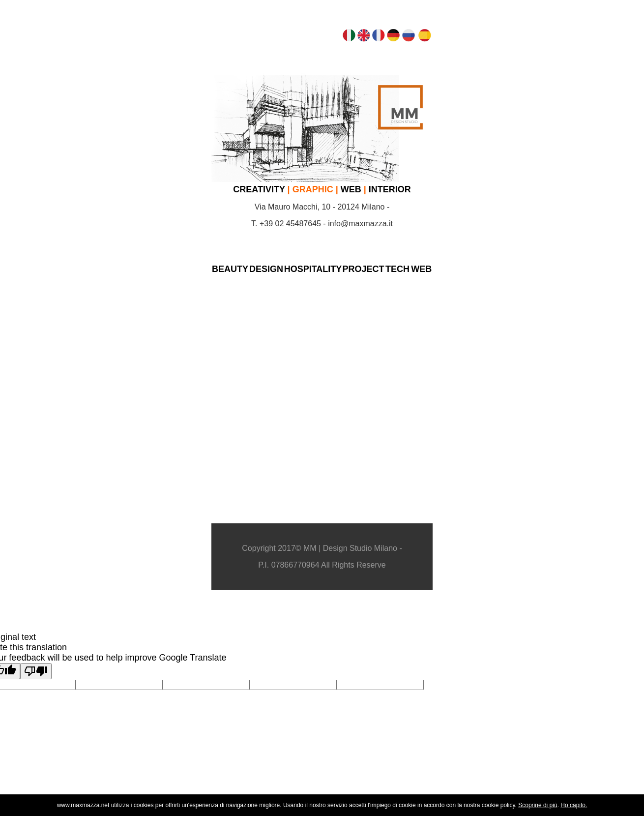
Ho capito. (574, 805)
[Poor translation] (36, 671)
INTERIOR (390, 189)
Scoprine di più (538, 805)
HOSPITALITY (313, 269)
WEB (351, 189)
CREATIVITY (259, 189)
